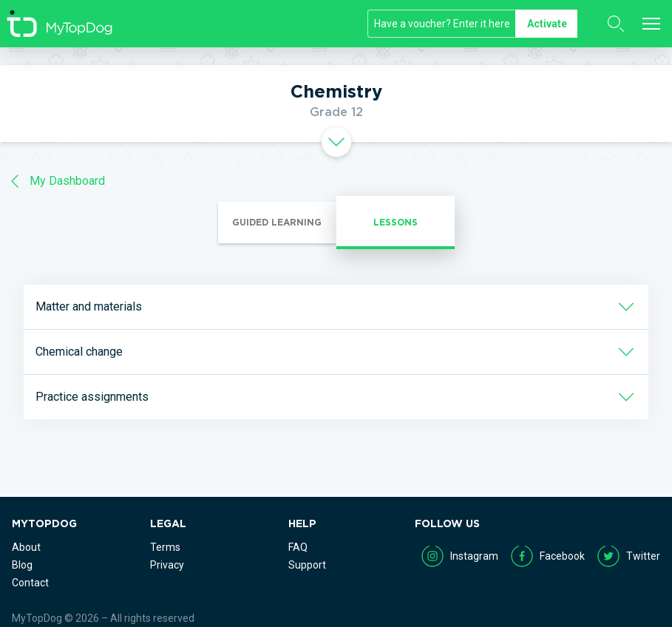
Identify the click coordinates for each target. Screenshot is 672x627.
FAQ (298, 547)
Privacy (167, 565)
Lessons (396, 222)
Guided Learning (277, 222)
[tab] (336, 142)
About (26, 547)
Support (307, 565)
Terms (165, 547)
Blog (22, 565)
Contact (30, 583)
